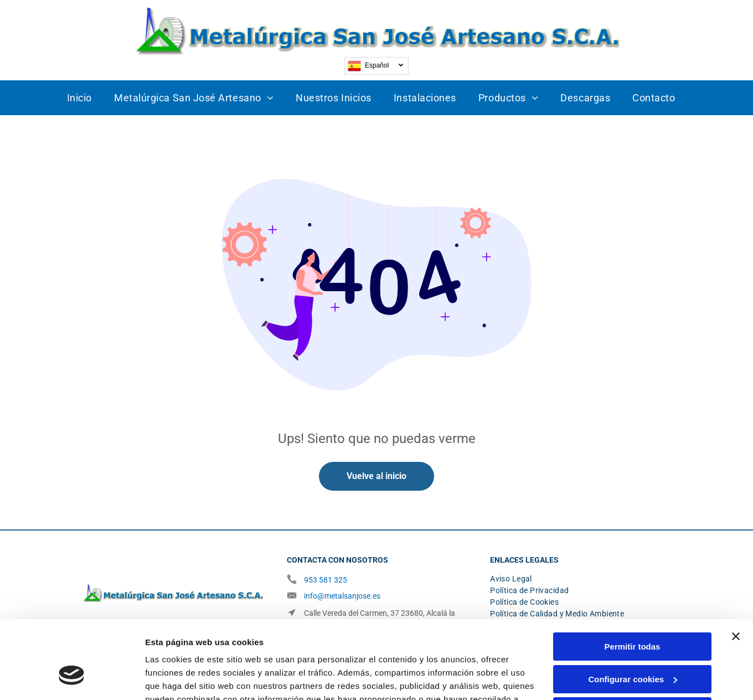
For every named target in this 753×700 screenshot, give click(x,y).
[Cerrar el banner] (736, 572)
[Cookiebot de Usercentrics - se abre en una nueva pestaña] (72, 678)
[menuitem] (79, 97)
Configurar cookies (633, 614)
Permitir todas (633, 582)
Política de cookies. (375, 648)
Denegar (632, 647)
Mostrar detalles (177, 678)
